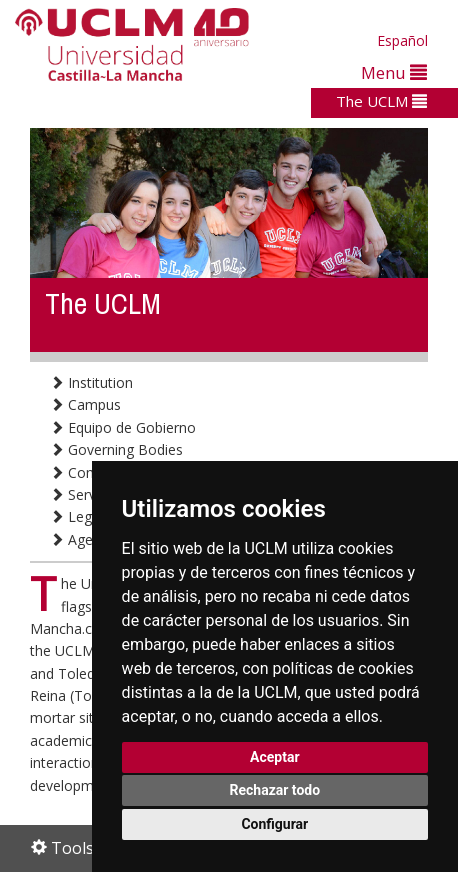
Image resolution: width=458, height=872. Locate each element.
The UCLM (381, 101)
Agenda (83, 539)
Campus (85, 404)
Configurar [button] (274, 824)
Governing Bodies (116, 449)
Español (402, 40)
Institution (91, 382)
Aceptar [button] (275, 757)
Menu (394, 72)
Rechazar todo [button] (274, 790)
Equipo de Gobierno (123, 427)
